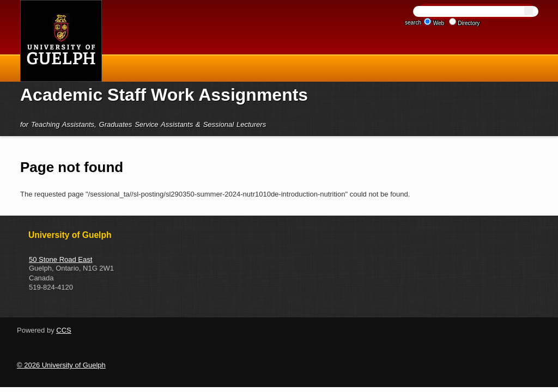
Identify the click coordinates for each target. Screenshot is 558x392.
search (413, 23)
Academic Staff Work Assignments (164, 95)
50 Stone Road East (60, 259)
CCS (63, 330)
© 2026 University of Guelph (61, 365)
